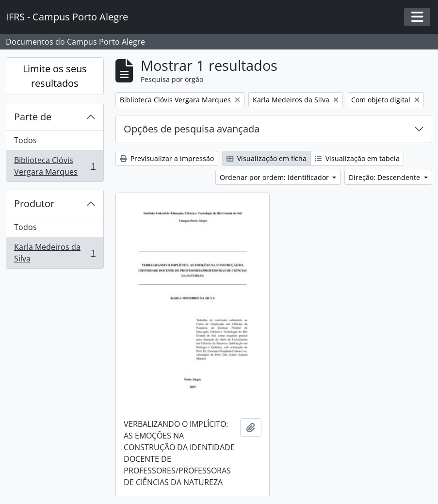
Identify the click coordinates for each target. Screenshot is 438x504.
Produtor (34, 203)
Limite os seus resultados (55, 76)
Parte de (33, 117)
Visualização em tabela (357, 158)
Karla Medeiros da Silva (55, 253)
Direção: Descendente (385, 177)
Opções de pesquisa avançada (192, 129)
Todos (25, 140)
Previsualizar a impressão (167, 158)
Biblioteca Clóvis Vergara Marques (55, 166)
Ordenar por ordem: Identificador (275, 177)
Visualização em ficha (267, 158)
